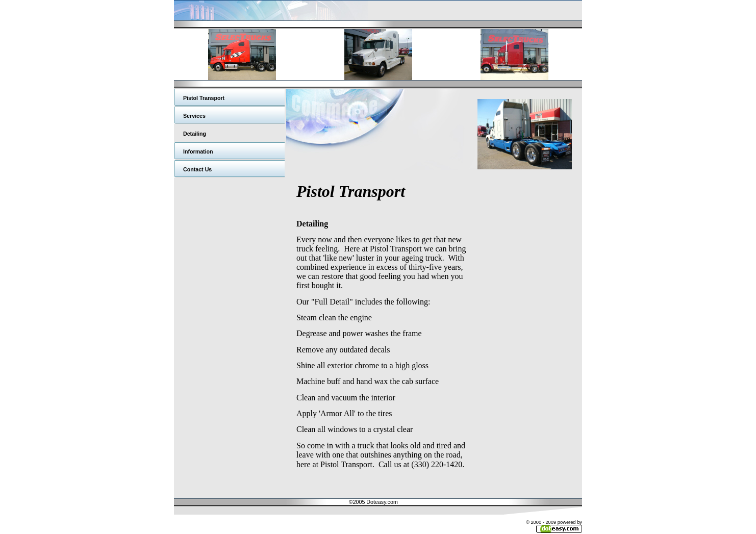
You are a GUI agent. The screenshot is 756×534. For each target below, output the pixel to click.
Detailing (195, 134)
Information (198, 151)
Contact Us (197, 169)
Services (194, 116)
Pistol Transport (204, 98)
